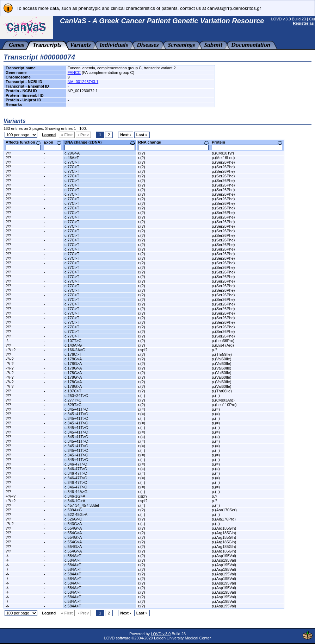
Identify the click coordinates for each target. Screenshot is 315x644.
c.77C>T (72, 162)
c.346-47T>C (76, 464)
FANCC (74, 72)
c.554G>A (73, 528)
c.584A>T (73, 556)
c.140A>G (73, 345)
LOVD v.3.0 (161, 634)
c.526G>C (73, 519)
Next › (126, 135)
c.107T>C (73, 341)
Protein (247, 142)
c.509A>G (73, 510)
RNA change (173, 142)
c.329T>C (73, 405)
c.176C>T (73, 354)
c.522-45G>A (76, 514)
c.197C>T (73, 391)
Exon (52, 142)
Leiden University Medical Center (182, 638)
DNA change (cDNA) (100, 142)
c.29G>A (72, 153)
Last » (142, 135)
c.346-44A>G (76, 492)
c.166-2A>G (75, 350)
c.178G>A (73, 359)
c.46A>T (72, 158)
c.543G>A (73, 524)
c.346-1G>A (75, 496)
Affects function (23, 142)
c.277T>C (73, 400)
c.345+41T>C (76, 409)
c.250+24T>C (76, 396)
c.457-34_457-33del (82, 505)
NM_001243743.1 (83, 82)
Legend (49, 135)
